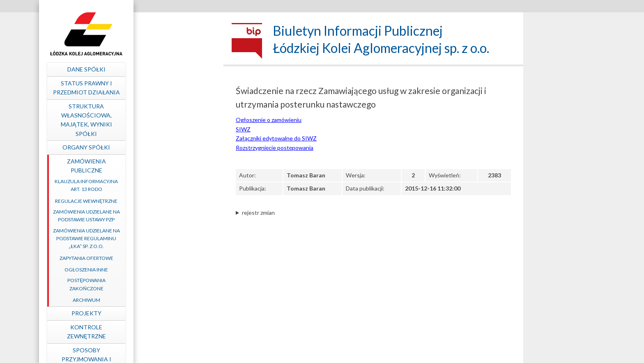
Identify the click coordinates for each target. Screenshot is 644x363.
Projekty (172, 313)
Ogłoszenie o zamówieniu (269, 120)
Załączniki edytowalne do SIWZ (276, 138)
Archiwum (172, 300)
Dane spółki (172, 69)
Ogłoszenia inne (172, 270)
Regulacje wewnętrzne (172, 201)
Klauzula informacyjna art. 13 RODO (172, 185)
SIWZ (243, 129)
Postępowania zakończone (172, 284)
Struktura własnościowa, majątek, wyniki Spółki (172, 120)
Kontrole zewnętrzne (172, 332)
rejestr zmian (258, 213)
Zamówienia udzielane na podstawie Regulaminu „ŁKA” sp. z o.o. (172, 238)
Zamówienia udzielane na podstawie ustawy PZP (172, 216)
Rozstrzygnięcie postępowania (275, 148)
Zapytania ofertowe (172, 258)
